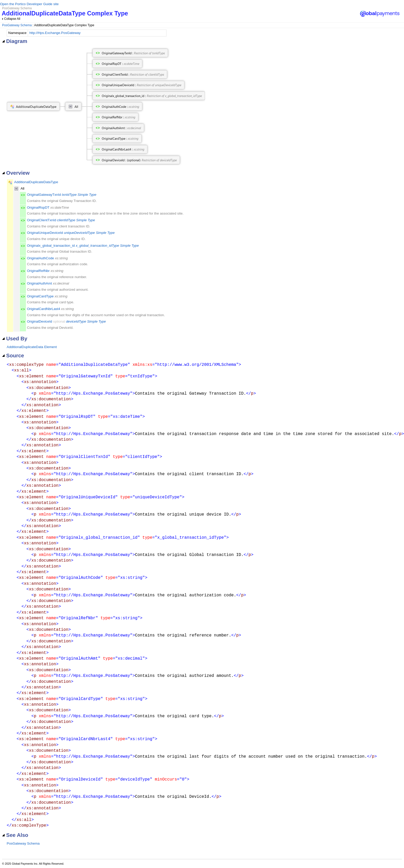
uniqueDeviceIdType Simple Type (89, 233)
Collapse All (12, 19)
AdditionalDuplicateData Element (32, 347)
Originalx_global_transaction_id (51, 246)
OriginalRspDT (38, 207)
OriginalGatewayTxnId (44, 195)
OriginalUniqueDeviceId (45, 233)
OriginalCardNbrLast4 (44, 309)
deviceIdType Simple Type (86, 321)
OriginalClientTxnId (42, 220)
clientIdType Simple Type (76, 220)
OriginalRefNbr (38, 271)
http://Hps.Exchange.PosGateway (55, 33)
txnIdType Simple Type (79, 195)
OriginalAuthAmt (39, 283)
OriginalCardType (40, 296)
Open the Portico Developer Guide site (29, 4)
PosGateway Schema (17, 25)
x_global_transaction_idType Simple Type (107, 246)
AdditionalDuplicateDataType (36, 182)
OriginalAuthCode (40, 258)
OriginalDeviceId (40, 321)
